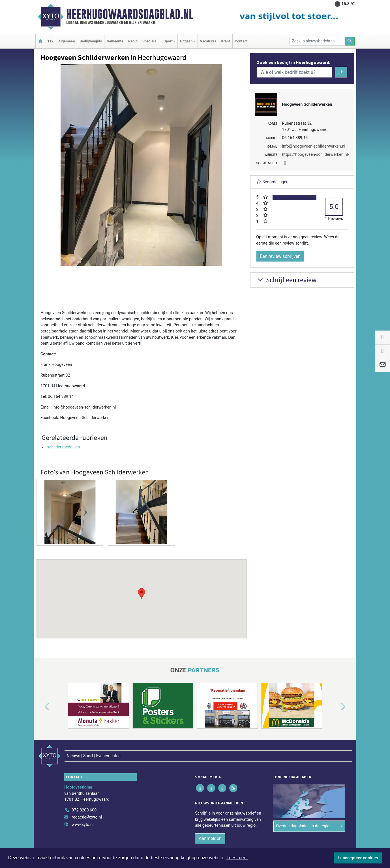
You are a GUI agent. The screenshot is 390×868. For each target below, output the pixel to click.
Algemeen (67, 41)
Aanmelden (210, 838)
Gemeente (115, 41)
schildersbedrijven (63, 447)
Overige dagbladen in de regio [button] (303, 826)
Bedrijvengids (91, 41)
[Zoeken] (350, 41)
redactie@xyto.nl (87, 817)
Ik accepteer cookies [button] (358, 858)
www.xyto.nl (82, 825)
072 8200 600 (84, 810)
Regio (133, 41)
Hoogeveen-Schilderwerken (85, 418)
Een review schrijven (280, 256)
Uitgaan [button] (186, 41)
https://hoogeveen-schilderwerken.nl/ (316, 155)
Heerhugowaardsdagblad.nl (130, 14)
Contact (241, 41)
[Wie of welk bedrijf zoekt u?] (294, 72)
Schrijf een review (286, 280)
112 (50, 41)
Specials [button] (149, 41)
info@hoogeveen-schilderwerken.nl (84, 407)
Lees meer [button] (237, 858)
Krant (226, 41)
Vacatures (208, 41)
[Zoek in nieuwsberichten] (317, 41)
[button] (142, 593)
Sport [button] (168, 41)
